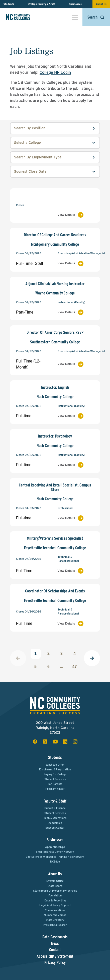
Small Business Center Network (55, 852)
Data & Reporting (55, 900)
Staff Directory (55, 920)
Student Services (55, 779)
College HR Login (55, 72)
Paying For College (55, 774)
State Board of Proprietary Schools (55, 891)
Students (9, 4)
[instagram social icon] (75, 742)
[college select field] (55, 143)
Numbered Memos (55, 915)
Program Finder (55, 789)
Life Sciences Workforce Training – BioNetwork (55, 857)
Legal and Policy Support (55, 905)
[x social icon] (45, 742)
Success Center (55, 828)
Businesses (75, 4)
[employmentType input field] (55, 157)
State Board (55, 886)
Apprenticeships (55, 847)
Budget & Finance (55, 808)
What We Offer (55, 765)
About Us (101, 4)
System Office (55, 881)
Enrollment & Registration (55, 769)
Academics (55, 823)
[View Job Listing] (76, 215)
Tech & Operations (55, 818)
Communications (55, 910)
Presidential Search (55, 925)
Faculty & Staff (55, 801)
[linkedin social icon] (65, 742)
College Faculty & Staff (42, 4)
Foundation (55, 895)
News (55, 944)
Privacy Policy (55, 963)
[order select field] (55, 172)
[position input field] (55, 128)
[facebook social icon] (35, 742)
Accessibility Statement (55, 956)
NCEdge (55, 862)
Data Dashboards (55, 937)
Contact (55, 950)
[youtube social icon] (55, 742)
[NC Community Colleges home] (25, 17)
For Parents (55, 784)
